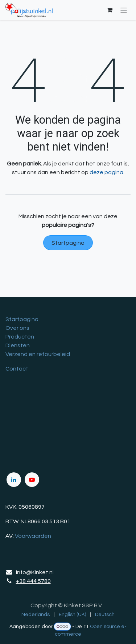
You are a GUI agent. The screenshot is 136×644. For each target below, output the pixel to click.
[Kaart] (68, 422)
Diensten (18, 345)
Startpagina (68, 243)
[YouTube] (32, 480)
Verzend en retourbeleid (38, 354)
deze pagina (106, 172)
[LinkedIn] (14, 480)
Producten (20, 337)
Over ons (17, 328)
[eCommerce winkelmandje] (110, 10)
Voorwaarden (33, 536)
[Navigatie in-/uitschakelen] (124, 10)
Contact (17, 369)
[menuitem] (36, 615)
